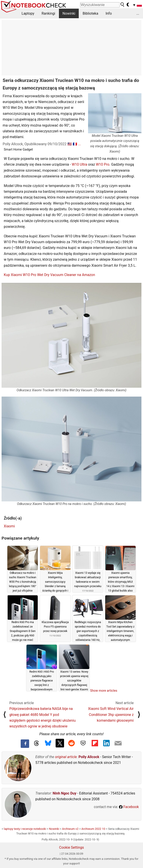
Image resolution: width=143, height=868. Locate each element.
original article (66, 757)
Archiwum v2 (70, 829)
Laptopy (28, 13)
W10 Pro (103, 164)
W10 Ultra (80, 164)
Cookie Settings (72, 847)
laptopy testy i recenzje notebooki (25, 829)
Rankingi (48, 13)
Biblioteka (90, 13)
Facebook (129, 807)
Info (109, 13)
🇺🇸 (70, 144)
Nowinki (69, 13)
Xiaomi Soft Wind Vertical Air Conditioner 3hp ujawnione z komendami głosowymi (111, 715)
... (138, 13)
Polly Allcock (89, 757)
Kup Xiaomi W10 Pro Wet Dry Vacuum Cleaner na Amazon (49, 275)
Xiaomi (9, 526)
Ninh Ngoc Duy (65, 793)
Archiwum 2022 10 (93, 829)
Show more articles (104, 691)
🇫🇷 (75, 144)
